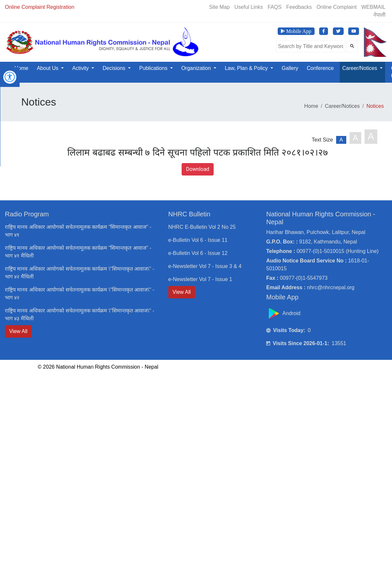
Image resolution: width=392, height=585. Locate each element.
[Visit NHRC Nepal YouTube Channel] (354, 31)
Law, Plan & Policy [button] (247, 68)
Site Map (219, 7)
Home (21, 68)
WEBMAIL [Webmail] (373, 7)
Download (197, 169)
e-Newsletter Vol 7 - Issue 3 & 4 (205, 266)
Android (284, 313)
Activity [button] (81, 68)
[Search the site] (311, 46)
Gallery (290, 68)
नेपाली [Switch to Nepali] (379, 15)
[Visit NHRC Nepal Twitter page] (338, 31)
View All (18, 331)
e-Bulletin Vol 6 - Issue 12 (198, 253)
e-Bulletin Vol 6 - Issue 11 (198, 240)
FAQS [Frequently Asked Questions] (275, 7)
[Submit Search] (352, 46)
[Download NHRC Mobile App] (296, 31)
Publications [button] (154, 68)
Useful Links (249, 7)
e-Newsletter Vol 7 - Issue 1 (200, 279)
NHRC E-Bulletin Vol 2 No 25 (202, 227)
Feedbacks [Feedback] (299, 7)
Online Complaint (337, 7)
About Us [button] (48, 68)
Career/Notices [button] (360, 68)
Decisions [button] (115, 68)
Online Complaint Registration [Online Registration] (40, 7)
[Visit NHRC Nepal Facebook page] (324, 31)
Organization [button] (197, 68)
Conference (320, 68)
